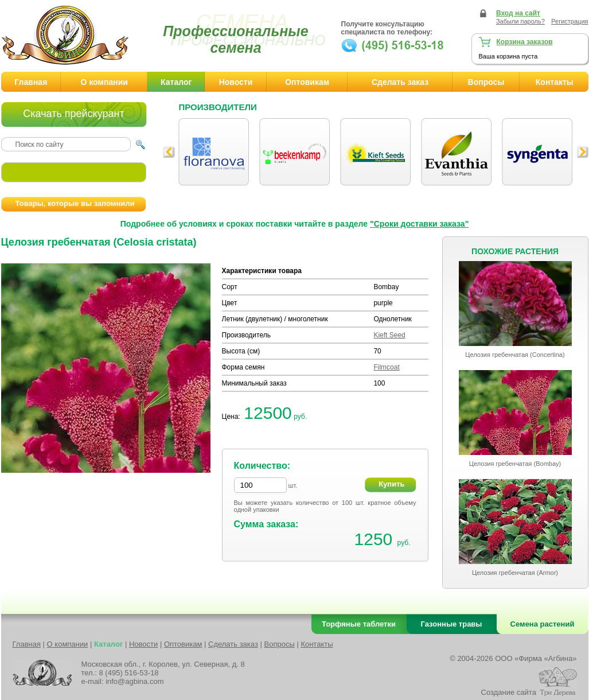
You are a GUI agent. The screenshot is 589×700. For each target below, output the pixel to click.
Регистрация (570, 21)
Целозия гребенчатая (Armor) (515, 573)
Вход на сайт (518, 13)
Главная (31, 82)
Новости (236, 82)
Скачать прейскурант (73, 114)
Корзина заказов (525, 42)
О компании (104, 82)
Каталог (176, 82)
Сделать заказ (400, 82)
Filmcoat (386, 367)
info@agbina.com (134, 681)
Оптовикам (307, 82)
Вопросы (486, 82)
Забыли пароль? (520, 21)
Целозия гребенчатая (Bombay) (515, 464)
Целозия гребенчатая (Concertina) (515, 355)
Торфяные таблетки (359, 624)
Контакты (317, 644)
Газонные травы (452, 624)
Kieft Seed (389, 335)
